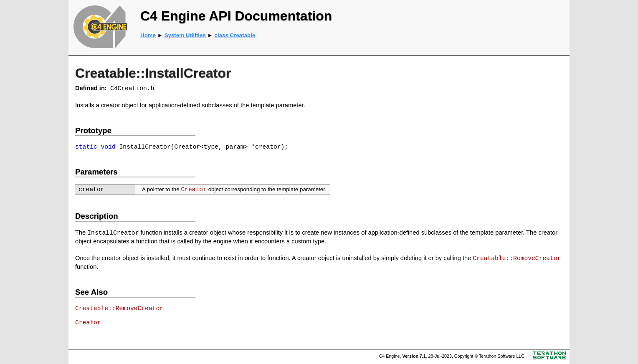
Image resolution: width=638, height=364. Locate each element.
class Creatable (235, 35)
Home (148, 35)
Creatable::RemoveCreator (517, 258)
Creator (194, 190)
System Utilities (185, 35)
